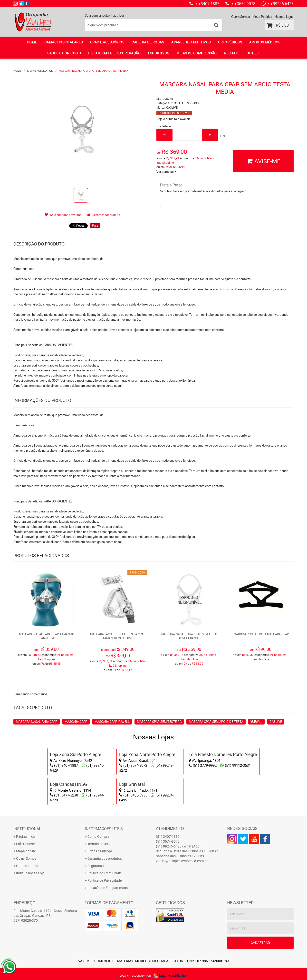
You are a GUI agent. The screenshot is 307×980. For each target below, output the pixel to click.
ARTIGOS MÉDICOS (265, 42)
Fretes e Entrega (100, 851)
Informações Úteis (104, 829)
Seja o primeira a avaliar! (173, 119)
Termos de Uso (99, 844)
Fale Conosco (26, 844)
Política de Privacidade (105, 880)
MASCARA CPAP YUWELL (112, 722)
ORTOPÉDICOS (230, 42)
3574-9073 (243, 4)
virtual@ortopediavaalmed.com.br (182, 861)
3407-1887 (207, 4)
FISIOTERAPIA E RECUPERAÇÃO (114, 53)
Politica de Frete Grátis (105, 873)
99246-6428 (280, 4)
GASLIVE (276, 722)
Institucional (27, 829)
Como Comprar (99, 836)
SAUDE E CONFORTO (64, 53)
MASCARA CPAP (76, 722)
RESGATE (232, 53)
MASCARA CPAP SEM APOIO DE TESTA (216, 722)
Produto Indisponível (189, 600)
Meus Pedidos (262, 17)
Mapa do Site (26, 851)
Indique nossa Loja (30, 873)
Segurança (96, 866)
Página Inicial (26, 836)
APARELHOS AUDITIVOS (191, 42)
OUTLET (253, 53)
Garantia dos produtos (105, 858)
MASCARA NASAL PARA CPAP (37, 722)
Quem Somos (241, 17)
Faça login (118, 15)
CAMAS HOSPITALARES (64, 42)
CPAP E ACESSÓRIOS (107, 42)
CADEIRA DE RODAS (148, 42)
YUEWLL (256, 722)
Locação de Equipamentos (108, 888)
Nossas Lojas (284, 17)
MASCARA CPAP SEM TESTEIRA (159, 722)
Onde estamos (27, 866)
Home (32, 42)
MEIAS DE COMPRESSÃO (197, 53)
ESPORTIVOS (158, 53)
